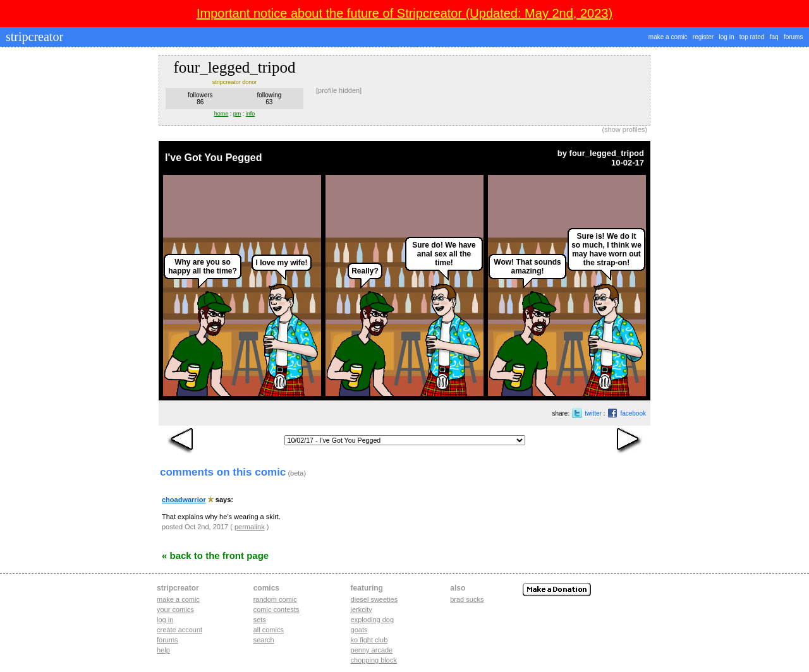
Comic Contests (277, 609)
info (251, 114)
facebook (633, 413)
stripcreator (33, 37)
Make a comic (178, 599)
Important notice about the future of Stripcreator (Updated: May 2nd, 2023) (404, 13)
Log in (165, 620)
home (222, 114)
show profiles (624, 129)
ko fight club (369, 640)
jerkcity (362, 609)
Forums (167, 640)
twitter (593, 413)
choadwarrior (184, 500)
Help (163, 650)
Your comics (175, 609)
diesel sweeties (374, 599)
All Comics (269, 630)
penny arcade (372, 650)
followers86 (200, 99)
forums (794, 37)
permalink (250, 527)
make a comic (668, 37)
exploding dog (373, 620)
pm (237, 114)
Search (264, 640)
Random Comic (275, 599)
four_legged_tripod (607, 153)
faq (774, 37)
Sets (260, 620)
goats (359, 630)
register (703, 37)
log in (727, 37)
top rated (752, 37)
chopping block (374, 660)
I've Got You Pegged (213, 158)
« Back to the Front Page (215, 555)
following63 (269, 99)
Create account (179, 630)
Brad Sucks (467, 599)
